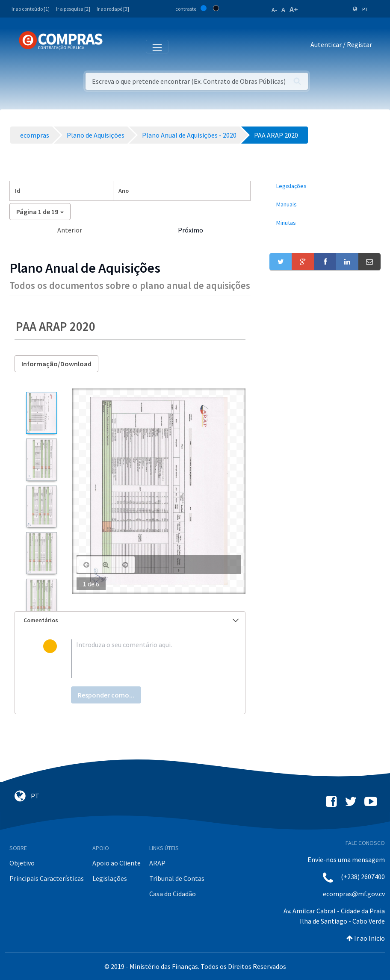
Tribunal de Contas (177, 878)
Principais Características (47, 878)
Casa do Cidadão (173, 894)
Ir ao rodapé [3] (113, 9)
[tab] (130, 620)
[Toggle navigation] (115, 46)
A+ (294, 9)
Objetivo (22, 863)
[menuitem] (325, 186)
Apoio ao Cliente (117, 863)
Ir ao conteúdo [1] (31, 9)
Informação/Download (56, 364)
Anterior (70, 230)
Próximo (191, 230)
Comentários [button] (131, 620)
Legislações (110, 878)
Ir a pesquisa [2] (73, 9)
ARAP (157, 863)
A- (274, 10)
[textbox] (144, 659)
